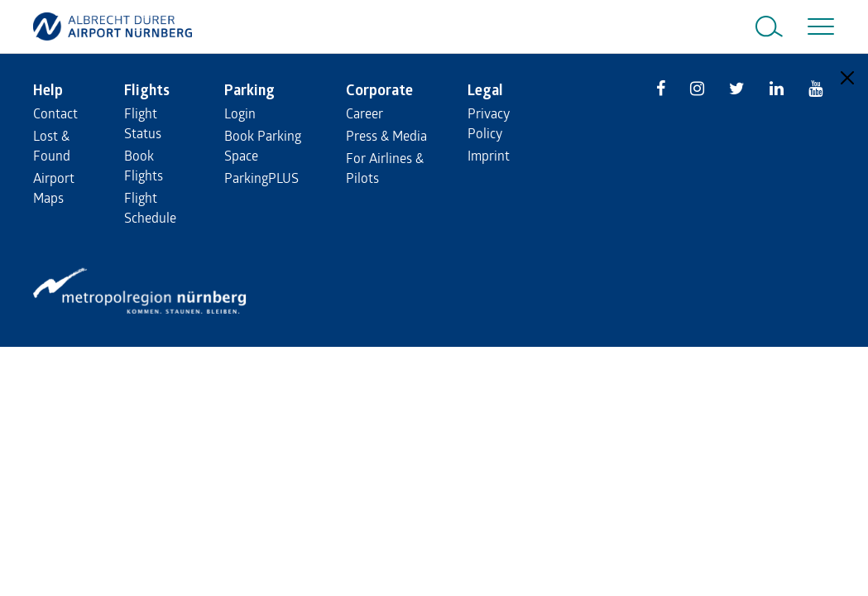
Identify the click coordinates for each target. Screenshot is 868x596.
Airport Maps (54, 187)
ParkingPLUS (261, 178)
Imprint (489, 155)
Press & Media (386, 135)
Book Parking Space (263, 145)
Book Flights (144, 165)
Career (364, 113)
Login (240, 113)
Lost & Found (52, 145)
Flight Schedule (150, 207)
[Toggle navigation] (818, 26)
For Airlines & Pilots (385, 168)
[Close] (847, 78)
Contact (55, 113)
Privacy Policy (489, 123)
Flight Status (143, 123)
